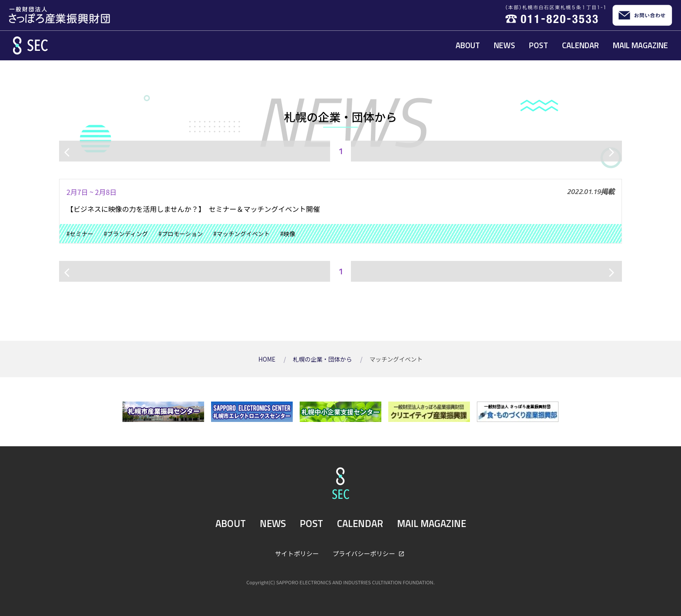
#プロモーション (181, 234)
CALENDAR (580, 45)
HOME (268, 359)
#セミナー (80, 234)
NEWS (504, 45)
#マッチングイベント (241, 234)
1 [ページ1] (341, 151)
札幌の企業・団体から (323, 359)
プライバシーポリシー (365, 553)
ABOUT (468, 45)
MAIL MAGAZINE (640, 45)
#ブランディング (126, 234)
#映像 (288, 234)
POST (539, 45)
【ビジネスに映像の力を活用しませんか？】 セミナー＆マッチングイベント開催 (193, 209)
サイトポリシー (297, 553)
